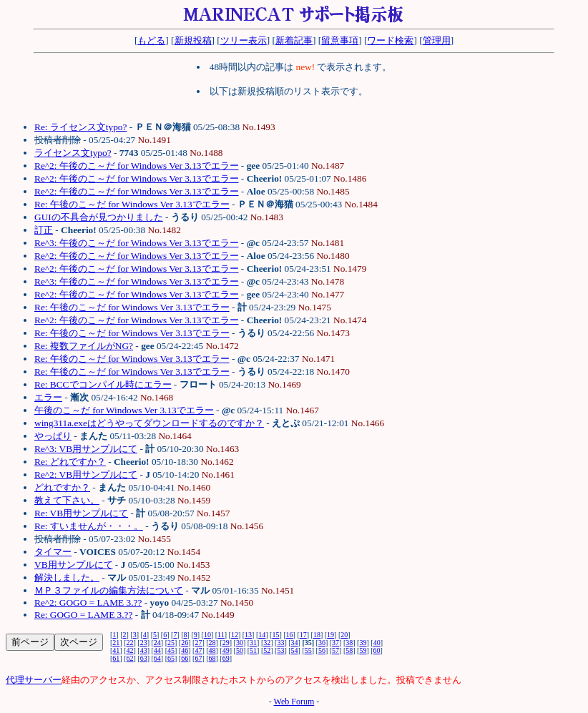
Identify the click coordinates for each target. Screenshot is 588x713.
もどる (151, 40)
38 (349, 643)
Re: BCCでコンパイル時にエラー (103, 384)
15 (275, 635)
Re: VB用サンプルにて (81, 513)
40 (377, 643)
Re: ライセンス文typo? (80, 127)
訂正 (44, 230)
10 (207, 635)
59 (363, 650)
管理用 (437, 40)
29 (226, 643)
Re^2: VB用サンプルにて (86, 474)
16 (290, 635)
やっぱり (53, 436)
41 (116, 650)
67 (198, 658)
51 (253, 650)
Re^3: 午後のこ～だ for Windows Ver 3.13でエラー (137, 243)
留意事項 (340, 40)
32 (267, 643)
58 (349, 650)
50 (240, 650)
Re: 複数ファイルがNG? (84, 346)
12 (235, 635)
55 (308, 650)
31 (253, 643)
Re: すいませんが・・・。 (89, 526)
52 (267, 650)
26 (185, 643)
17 (303, 635)
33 (280, 643)
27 (198, 643)
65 (171, 658)
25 (171, 643)
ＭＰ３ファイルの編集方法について (109, 590)
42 (130, 650)
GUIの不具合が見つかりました (99, 217)
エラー (48, 397)
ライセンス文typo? (73, 153)
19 (330, 635)
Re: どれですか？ (70, 462)
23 (144, 643)
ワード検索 (390, 40)
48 (212, 650)
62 (130, 658)
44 (157, 650)
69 (226, 658)
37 (335, 643)
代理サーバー (34, 680)
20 (344, 635)
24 (157, 643)
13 (248, 635)
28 (212, 643)
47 (198, 650)
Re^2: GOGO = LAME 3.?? (88, 603)
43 (144, 650)
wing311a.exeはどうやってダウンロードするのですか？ (149, 423)
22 (130, 643)
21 (116, 643)
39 (363, 643)
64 (157, 658)
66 (185, 658)
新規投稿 (193, 40)
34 (295, 643)
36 (322, 643)
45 (171, 650)
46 (185, 650)
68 (212, 658)
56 (322, 650)
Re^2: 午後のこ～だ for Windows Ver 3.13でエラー (137, 166)
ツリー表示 (244, 40)
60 (377, 650)
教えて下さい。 (67, 500)
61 (116, 658)
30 (240, 643)
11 (221, 635)
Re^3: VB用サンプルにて (86, 449)
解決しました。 (67, 577)
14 (262, 635)
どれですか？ (62, 487)
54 (295, 650)
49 (226, 650)
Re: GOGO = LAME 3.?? (83, 615)
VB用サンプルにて (74, 565)
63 (144, 658)
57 (335, 650)
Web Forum (294, 702)
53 (280, 650)
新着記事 (294, 40)
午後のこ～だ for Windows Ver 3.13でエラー (124, 410)
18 (317, 635)
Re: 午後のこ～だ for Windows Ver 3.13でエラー (132, 204)
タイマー (53, 552)
